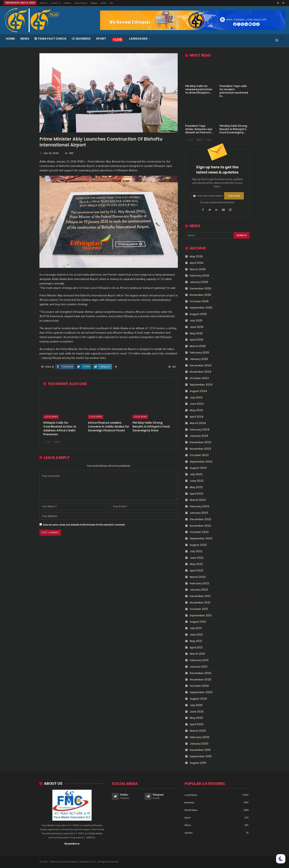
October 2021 (199, 609)
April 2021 (196, 647)
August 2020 (198, 699)
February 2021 (199, 660)
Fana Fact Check (51, 39)
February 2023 (199, 506)
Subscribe (234, 196)
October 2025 (199, 301)
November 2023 (200, 449)
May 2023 (196, 487)
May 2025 (196, 333)
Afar (111, 3)
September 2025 (201, 308)
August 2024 (198, 391)
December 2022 (200, 519)
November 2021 (200, 603)
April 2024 (197, 417)
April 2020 (197, 724)
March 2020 (198, 731)
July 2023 (196, 474)
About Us (44, 3)
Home (10, 39)
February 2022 (199, 583)
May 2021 (196, 641)
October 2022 (199, 532)
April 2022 (196, 570)
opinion (189, 833)
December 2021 (200, 596)
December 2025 (200, 288)
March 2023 (198, 500)
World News (191, 810)
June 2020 (197, 711)
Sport (101, 39)
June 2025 (197, 327)
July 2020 (196, 705)
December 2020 (201, 673)
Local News (51, 417)
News (25, 39)
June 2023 (197, 481)
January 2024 (199, 436)
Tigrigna (94, 3)
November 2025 (200, 295)
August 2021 (198, 622)
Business (81, 39)
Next (58, 442)
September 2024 (201, 385)
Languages (138, 39)
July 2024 (196, 397)
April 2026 (196, 263)
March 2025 (198, 346)
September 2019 (201, 756)
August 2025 (198, 314)
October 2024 (199, 378)
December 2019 (200, 750)
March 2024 (198, 423)
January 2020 (199, 743)
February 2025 (199, 353)
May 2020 (196, 718)
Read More (72, 843)
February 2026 (199, 276)
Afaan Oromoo (81, 3)
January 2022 (199, 590)
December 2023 (200, 442)
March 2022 (198, 577)
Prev (48, 442)
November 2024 (200, 372)
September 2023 (201, 461)
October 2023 (199, 455)
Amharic (67, 3)
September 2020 (201, 692)
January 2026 (199, 282)
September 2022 (201, 538)
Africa (188, 825)
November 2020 (200, 679)
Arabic (103, 3)
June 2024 (197, 404)
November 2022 (200, 526)
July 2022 (196, 551)
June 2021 (196, 635)
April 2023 (196, 493)
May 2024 (196, 410)
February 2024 (200, 429)
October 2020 (199, 686)
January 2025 (199, 359)
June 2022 (197, 558)
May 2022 (196, 564)
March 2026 (198, 269)
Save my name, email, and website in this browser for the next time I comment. (84, 525)
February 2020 (200, 737)
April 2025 (196, 340)
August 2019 (198, 763)
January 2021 (199, 667)
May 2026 (196, 256)
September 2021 (201, 615)
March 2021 (197, 654)
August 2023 (198, 468)
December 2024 (201, 365)
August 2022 (198, 545)
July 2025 (196, 321)
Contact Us (56, 3)
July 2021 (196, 628)
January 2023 (199, 513)
